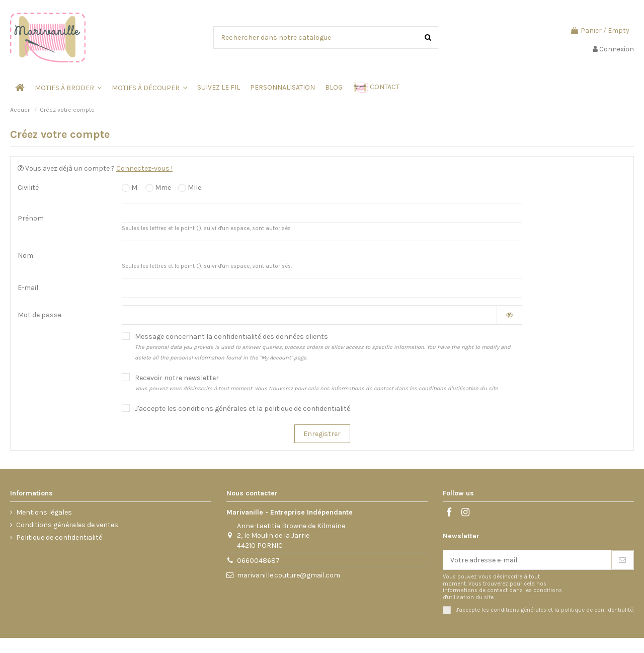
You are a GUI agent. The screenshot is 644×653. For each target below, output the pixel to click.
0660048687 (258, 561)
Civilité (28, 188)
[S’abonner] (622, 560)
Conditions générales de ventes (67, 525)
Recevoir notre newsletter (317, 383)
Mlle (190, 188)
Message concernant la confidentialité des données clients (323, 346)
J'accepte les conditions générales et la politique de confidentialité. (243, 409)
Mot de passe (39, 315)
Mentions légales (44, 512)
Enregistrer (322, 434)
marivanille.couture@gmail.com (289, 575)
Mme (158, 188)
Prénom (31, 218)
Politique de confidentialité (59, 537)
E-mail (28, 288)
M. (130, 188)
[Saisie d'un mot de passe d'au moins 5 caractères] (310, 315)
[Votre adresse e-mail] (527, 560)
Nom (25, 256)
